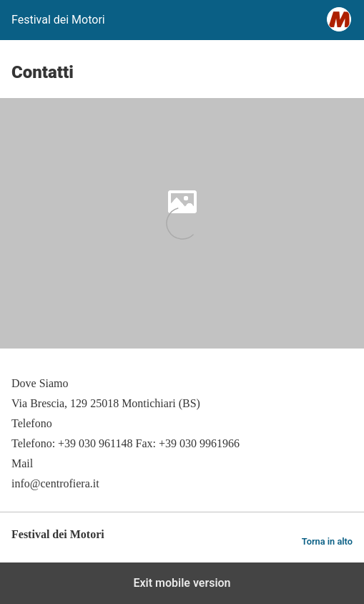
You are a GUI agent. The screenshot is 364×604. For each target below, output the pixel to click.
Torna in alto (327, 541)
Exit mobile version (182, 583)
